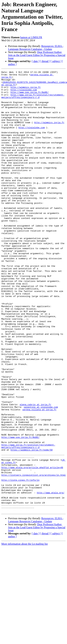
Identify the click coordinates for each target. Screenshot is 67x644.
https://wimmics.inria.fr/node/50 (32, 526)
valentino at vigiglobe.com (41, 474)
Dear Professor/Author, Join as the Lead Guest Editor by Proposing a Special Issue (37, 55)
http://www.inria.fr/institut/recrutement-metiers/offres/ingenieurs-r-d (33, 101)
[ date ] (36, 61)
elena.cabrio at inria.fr (35, 471)
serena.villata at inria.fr (39, 477)
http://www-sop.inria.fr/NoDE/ (30, 97)
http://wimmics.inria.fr (26, 91)
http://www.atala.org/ (51, 577)
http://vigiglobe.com (24, 94)
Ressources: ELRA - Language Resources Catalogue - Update (36, 48)
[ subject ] (56, 61)
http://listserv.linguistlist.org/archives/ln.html (33, 556)
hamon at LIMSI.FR (31, 37)
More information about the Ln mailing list (25, 632)
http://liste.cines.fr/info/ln (20, 562)
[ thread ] (45, 61)
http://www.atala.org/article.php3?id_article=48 (32, 547)
